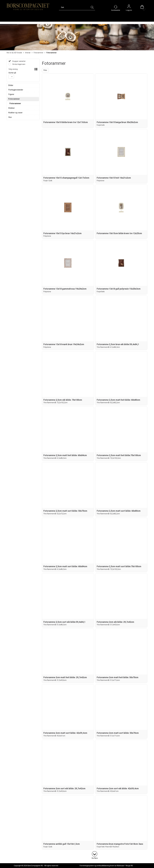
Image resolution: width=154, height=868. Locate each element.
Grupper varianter (19, 61)
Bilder (11, 85)
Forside (19, 53)
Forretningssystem (87, 866)
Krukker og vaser (15, 113)
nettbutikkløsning (103, 866)
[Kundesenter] (116, 7)
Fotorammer (38, 53)
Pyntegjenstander (16, 90)
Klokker (11, 108)
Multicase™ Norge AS (125, 866)
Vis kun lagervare (19, 64)
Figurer (11, 94)
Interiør (28, 53)
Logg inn (129, 7)
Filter (45, 70)
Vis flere (95, 858)
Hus (10, 117)
